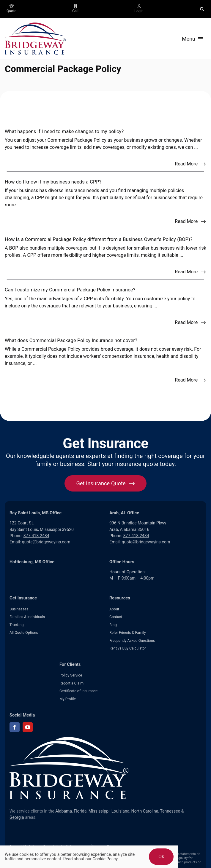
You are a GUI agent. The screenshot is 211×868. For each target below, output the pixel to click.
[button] (202, 9)
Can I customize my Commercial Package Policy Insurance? (70, 290)
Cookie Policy (105, 859)
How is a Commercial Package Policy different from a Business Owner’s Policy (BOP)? (99, 239)
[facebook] (15, 727)
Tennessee (170, 811)
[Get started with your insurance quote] (106, 483)
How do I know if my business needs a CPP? (53, 182)
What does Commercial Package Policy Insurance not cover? (71, 340)
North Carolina (145, 811)
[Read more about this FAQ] (190, 164)
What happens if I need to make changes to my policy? (64, 131)
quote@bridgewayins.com (46, 542)
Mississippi (99, 811)
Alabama (64, 811)
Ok (161, 857)
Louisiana (121, 811)
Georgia (17, 817)
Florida (80, 811)
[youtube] (28, 727)
